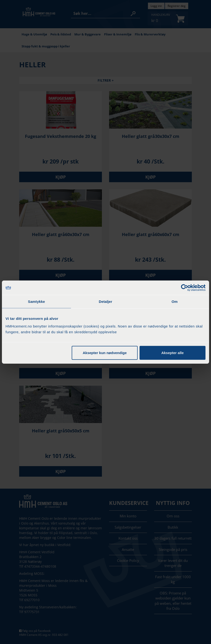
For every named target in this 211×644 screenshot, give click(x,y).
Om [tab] (174, 302)
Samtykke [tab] (37, 302)
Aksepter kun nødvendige (105, 353)
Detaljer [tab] (105, 302)
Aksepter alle (173, 353)
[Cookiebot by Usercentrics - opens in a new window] (185, 288)
